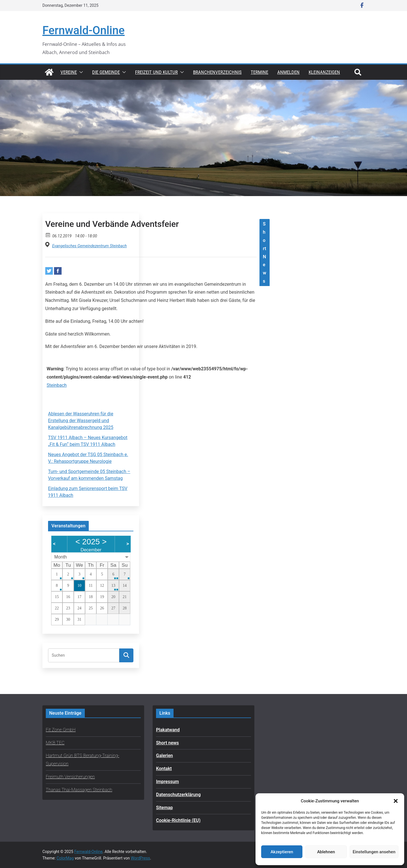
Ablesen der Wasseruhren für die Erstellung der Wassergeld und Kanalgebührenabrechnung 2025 (81, 421)
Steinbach (57, 385)
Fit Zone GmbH (61, 730)
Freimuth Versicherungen (70, 777)
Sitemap (164, 808)
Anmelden (288, 72)
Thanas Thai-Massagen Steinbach (79, 790)
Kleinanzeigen (324, 72)
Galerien (164, 756)
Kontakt (164, 769)
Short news (167, 743)
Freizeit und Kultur (156, 72)
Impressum (167, 782)
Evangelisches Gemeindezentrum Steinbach (89, 246)
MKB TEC (55, 743)
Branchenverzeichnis (217, 72)
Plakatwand (168, 730)
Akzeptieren (282, 852)
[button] (396, 801)
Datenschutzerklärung (178, 795)
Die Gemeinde (106, 72)
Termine (259, 72)
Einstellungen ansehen (374, 852)
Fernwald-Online (84, 30)
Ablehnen (326, 852)
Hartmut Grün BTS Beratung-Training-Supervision (83, 760)
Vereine (69, 72)
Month (60, 557)
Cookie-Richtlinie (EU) (178, 820)
